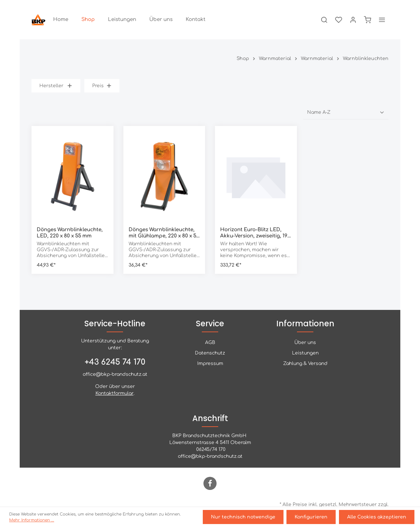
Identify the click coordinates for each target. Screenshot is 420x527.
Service (210, 324)
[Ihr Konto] (353, 20)
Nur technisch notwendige (244, 517)
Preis (102, 86)
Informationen (305, 324)
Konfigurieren (312, 517)
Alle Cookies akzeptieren (377, 517)
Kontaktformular (115, 393)
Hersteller (56, 86)
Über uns (305, 343)
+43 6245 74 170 (115, 362)
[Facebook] (210, 483)
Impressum (210, 364)
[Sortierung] (346, 112)
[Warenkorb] (367, 20)
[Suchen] (324, 20)
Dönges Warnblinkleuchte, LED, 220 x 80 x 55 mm (70, 233)
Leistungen (305, 353)
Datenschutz (210, 353)
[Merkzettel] (339, 20)
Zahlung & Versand (305, 364)
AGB (210, 343)
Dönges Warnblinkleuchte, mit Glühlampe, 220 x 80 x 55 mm (164, 233)
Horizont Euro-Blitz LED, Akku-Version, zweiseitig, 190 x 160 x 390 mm (255, 233)
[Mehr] (382, 20)
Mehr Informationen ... (32, 520)
